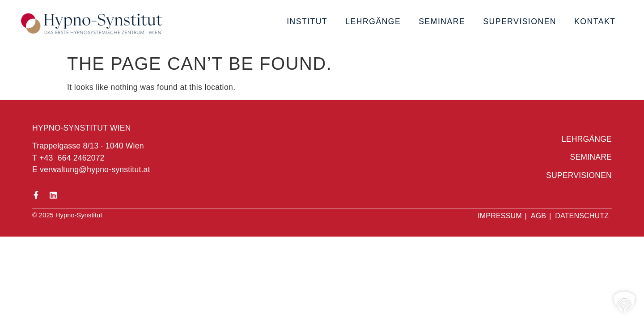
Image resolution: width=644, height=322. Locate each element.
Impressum (500, 216)
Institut (307, 21)
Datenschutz (582, 216)
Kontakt (595, 21)
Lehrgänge (373, 21)
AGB (538, 216)
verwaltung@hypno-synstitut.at (95, 169)
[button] (624, 302)
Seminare (442, 21)
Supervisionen (520, 21)
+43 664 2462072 (72, 158)
